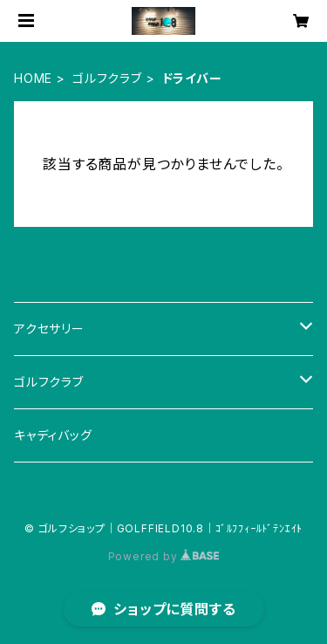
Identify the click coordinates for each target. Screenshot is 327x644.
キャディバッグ (53, 435)
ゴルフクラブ (107, 78)
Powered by (164, 556)
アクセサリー (49, 329)
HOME (33, 78)
